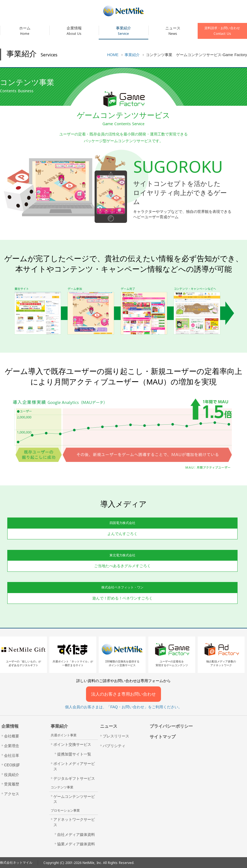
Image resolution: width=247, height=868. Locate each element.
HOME (113, 55)
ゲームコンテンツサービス (74, 799)
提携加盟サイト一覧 (74, 754)
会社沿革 (12, 755)
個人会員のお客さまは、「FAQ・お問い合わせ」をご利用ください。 (123, 707)
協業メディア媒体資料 (76, 844)
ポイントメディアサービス (74, 766)
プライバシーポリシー (171, 726)
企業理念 (12, 746)
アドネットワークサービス (74, 822)
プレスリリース (116, 736)
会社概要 (12, 736)
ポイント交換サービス (72, 744)
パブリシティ (114, 746)
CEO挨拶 (12, 765)
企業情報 (74, 31)
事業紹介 (123, 31)
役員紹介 (12, 775)
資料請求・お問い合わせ (222, 31)
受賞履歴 (12, 784)
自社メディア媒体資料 (76, 835)
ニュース (173, 31)
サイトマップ (163, 737)
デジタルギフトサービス (74, 778)
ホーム (25, 31)
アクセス (12, 794)
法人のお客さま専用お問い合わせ (123, 694)
